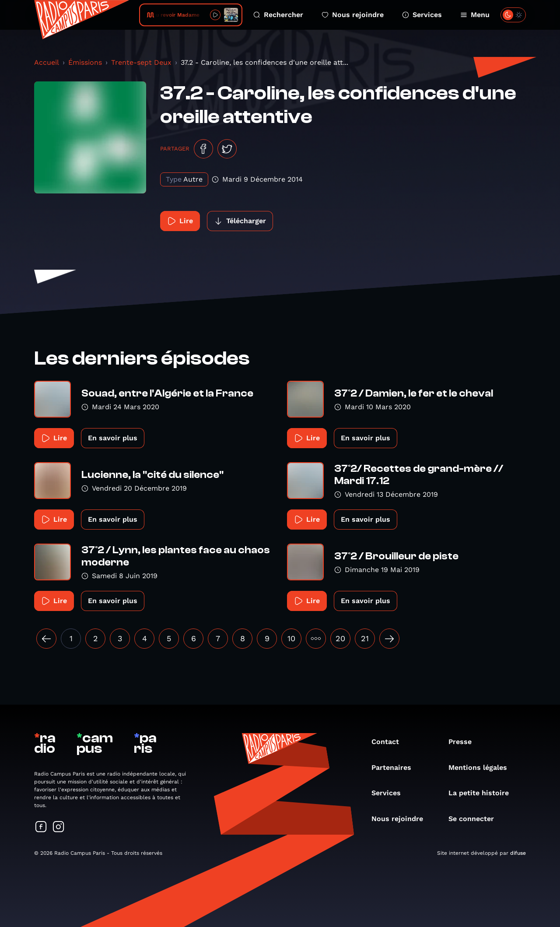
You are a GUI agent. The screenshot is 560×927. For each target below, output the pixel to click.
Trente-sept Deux (141, 62)
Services (422, 15)
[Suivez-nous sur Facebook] (41, 827)
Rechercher (278, 15)
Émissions (85, 62)
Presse (464, 742)
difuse (518, 853)
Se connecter (476, 819)
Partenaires (396, 767)
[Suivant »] (389, 639)
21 (365, 638)
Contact (390, 742)
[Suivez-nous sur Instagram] (59, 827)
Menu (475, 15)
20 (340, 638)
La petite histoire (483, 793)
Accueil (47, 62)
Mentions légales (482, 767)
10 (291, 638)
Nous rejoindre (353, 15)
